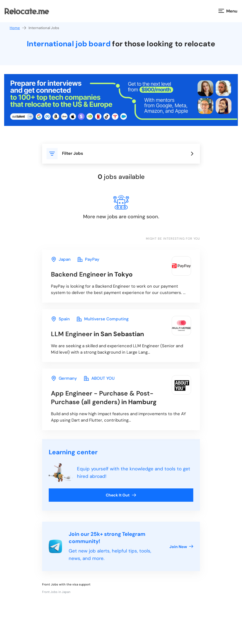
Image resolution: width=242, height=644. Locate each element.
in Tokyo (92, 274)
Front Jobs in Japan (56, 592)
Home (18, 28)
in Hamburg (104, 398)
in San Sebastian (97, 334)
